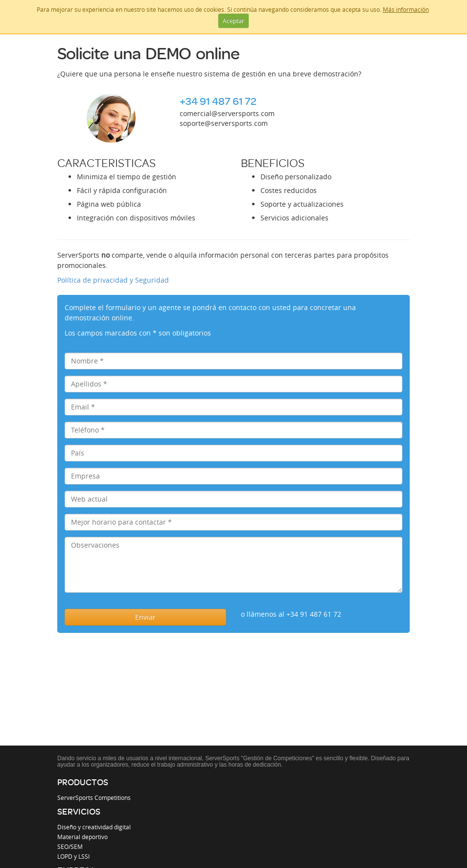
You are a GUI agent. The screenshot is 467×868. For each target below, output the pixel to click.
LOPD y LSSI (73, 856)
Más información (406, 9)
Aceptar (233, 21)
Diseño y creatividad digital (94, 827)
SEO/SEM (70, 846)
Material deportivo (82, 837)
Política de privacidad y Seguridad (113, 280)
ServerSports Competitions (94, 797)
